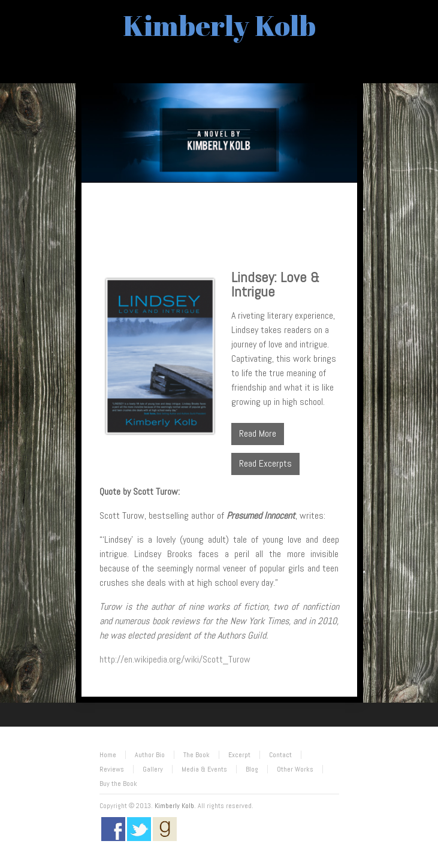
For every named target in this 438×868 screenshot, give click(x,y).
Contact (280, 755)
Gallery (153, 769)
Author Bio (150, 755)
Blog (252, 769)
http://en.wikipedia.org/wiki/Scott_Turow (175, 659)
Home (108, 755)
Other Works (295, 769)
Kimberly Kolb (219, 25)
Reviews (112, 769)
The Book (197, 755)
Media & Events (204, 769)
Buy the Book (118, 784)
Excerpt (239, 755)
